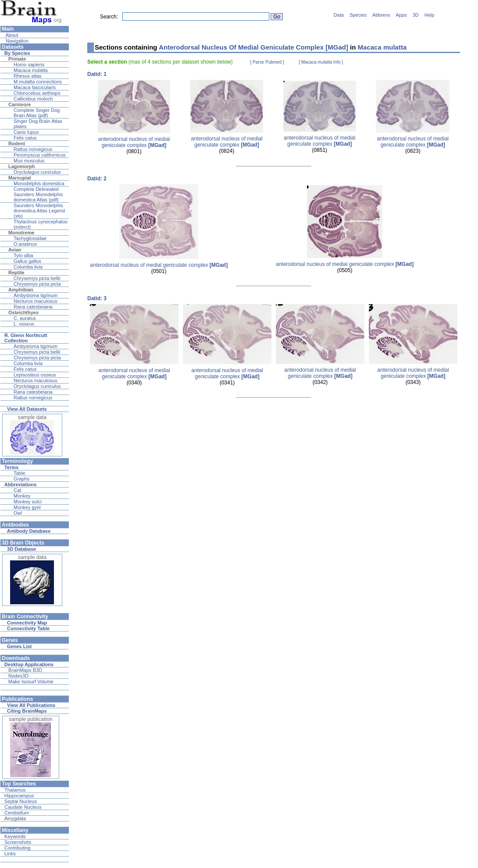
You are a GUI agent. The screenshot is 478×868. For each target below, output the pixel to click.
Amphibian (21, 290)
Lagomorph (22, 166)
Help (430, 15)
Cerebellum (17, 813)
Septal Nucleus (21, 801)
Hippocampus (19, 796)
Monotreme (21, 233)
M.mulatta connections (38, 82)
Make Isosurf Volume (31, 681)
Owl (18, 513)
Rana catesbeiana (33, 307)
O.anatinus (25, 244)
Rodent (17, 143)
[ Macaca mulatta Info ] (321, 62)
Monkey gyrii (27, 507)
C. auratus (25, 318)
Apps (401, 15)
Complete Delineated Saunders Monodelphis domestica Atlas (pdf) (38, 194)
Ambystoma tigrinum (36, 295)
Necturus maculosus (36, 301)
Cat (17, 490)
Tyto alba (23, 255)
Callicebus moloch (33, 99)
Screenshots (18, 842)
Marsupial (20, 178)
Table (19, 473)
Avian (15, 250)
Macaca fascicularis (35, 87)
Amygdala (15, 818)
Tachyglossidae (30, 238)
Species (358, 15)
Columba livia (28, 267)
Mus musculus (29, 161)
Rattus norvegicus (33, 149)
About (11, 35)
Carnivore (20, 104)
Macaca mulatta (31, 70)
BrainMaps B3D (25, 670)
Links (10, 854)
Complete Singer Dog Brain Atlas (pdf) (37, 113)
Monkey (22, 496)
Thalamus (15, 790)
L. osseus (24, 324)
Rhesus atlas (28, 76)
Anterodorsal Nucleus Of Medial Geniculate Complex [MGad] (253, 47)
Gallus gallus (27, 261)
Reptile (16, 273)
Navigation (16, 41)
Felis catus (25, 138)
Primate (17, 59)
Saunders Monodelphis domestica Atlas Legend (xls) (39, 211)
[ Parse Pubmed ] (267, 62)
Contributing (17, 848)
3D (416, 15)
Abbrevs (381, 15)
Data (339, 15)
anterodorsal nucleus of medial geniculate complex (134, 142)
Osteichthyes (23, 312)
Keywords (15, 836)
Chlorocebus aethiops (37, 93)
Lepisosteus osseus (35, 375)
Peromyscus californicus (40, 155)
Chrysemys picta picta (37, 284)
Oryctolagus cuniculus (37, 172)
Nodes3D (18, 676)
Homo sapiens (29, 65)
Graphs (21, 479)
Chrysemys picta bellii (37, 278)
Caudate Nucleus (23, 807)
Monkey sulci (28, 502)
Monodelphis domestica (39, 183)
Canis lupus (26, 132)
